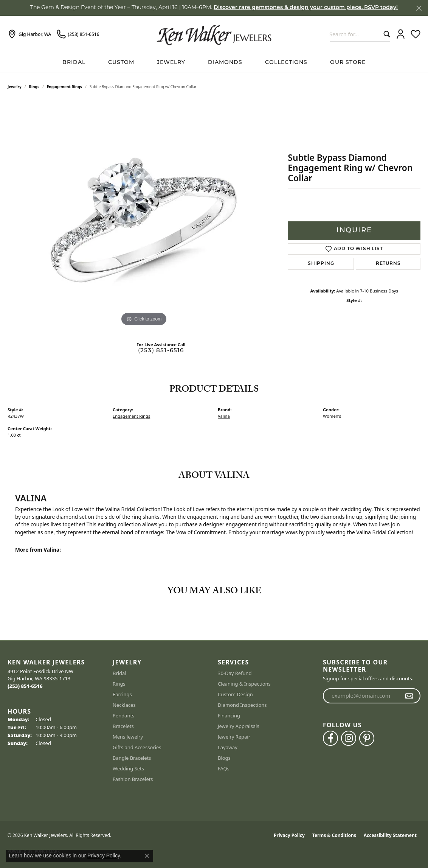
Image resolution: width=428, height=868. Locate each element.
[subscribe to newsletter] (409, 696)
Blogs (224, 758)
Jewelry (171, 63)
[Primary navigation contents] (214, 63)
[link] (29, 34)
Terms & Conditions (334, 835)
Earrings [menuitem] (122, 694)
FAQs (224, 768)
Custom (121, 63)
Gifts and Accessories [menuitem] (137, 747)
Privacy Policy (289, 835)
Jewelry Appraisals (239, 726)
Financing (229, 716)
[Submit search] (385, 34)
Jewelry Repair (234, 737)
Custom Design (235, 694)
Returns (388, 264)
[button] (401, 34)
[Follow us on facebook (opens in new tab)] (330, 738)
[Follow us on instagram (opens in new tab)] (349, 738)
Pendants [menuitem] (123, 716)
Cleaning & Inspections (244, 684)
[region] (144, 215)
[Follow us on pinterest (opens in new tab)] (367, 738)
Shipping (321, 264)
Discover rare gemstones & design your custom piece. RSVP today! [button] (306, 8)
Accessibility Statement (390, 835)
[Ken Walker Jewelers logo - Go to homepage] (214, 34)
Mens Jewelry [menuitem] (128, 737)
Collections (286, 63)
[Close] (419, 8)
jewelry (15, 87)
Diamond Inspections (242, 705)
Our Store (348, 63)
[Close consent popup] (147, 856)
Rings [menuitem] (119, 684)
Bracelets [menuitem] (123, 726)
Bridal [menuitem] (119, 673)
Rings (34, 87)
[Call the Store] (25, 686)
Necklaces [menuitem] (124, 705)
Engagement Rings (64, 87)
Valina (224, 416)
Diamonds (225, 63)
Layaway (228, 747)
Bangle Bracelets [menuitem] (132, 758)
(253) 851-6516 (161, 351)
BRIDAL (74, 63)
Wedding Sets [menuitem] (128, 768)
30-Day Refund (235, 673)
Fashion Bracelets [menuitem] (133, 779)
